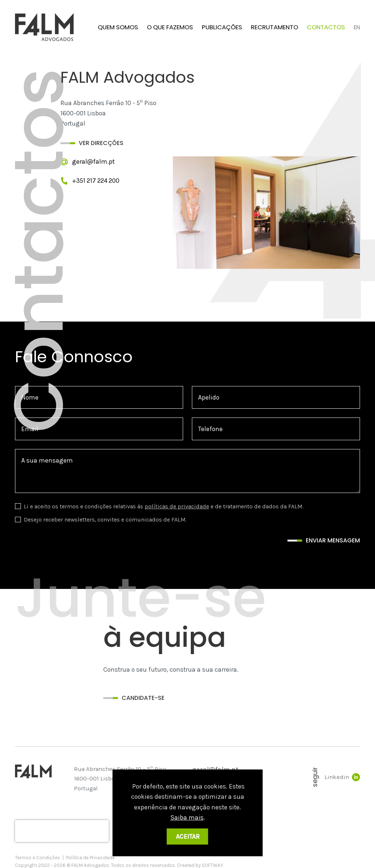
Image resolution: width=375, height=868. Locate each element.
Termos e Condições (38, 858)
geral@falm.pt (93, 162)
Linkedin (342, 777)
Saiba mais (187, 817)
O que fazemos (170, 27)
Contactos (326, 27)
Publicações (222, 27)
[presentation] (62, 831)
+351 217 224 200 (96, 181)
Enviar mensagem (333, 540)
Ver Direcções (101, 143)
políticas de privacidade (177, 506)
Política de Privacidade (90, 858)
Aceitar (188, 837)
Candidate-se (143, 698)
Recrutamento (274, 27)
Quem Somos (118, 27)
